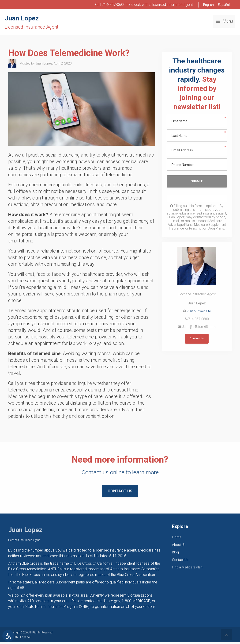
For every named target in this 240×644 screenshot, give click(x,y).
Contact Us (197, 339)
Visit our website (199, 312)
